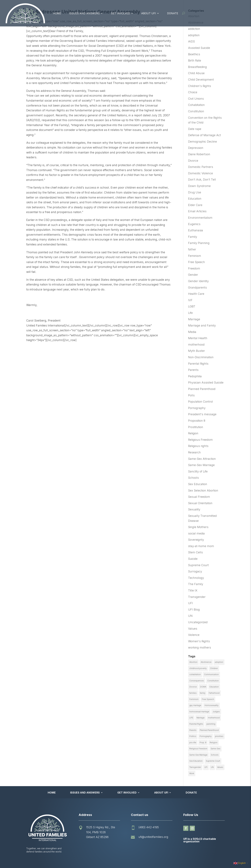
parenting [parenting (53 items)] (211, 724)
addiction (194, 29)
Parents (193, 370)
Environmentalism (200, 218)
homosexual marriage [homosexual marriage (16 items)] (199, 712)
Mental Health (198, 338)
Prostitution (196, 427)
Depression (196, 148)
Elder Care (195, 205)
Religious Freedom (200, 440)
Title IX (193, 590)
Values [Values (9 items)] (220, 767)
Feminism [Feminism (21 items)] (194, 699)
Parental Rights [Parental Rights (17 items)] (196, 724)
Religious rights (198, 446)
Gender (193, 275)
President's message (202, 414)
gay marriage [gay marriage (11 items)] (195, 705)
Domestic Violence (200, 173)
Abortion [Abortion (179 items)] (193, 662)
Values (193, 629)
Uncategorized (198, 622)
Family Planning (199, 243)
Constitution (196, 111)
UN (190, 616)
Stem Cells (195, 552)
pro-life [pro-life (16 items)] (193, 742)
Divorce (193, 161)
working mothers (200, 647)
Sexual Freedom (199, 497)
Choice (193, 92)
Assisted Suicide (199, 48)
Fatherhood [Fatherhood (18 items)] (214, 693)
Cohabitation (196, 105)
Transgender (197, 597)
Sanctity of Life (198, 471)
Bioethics (194, 54)
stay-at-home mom (201, 546)
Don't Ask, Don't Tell (202, 180)
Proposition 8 (197, 421)
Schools (193, 478)
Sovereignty (196, 540)
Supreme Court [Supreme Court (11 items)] (213, 761)
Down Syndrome (199, 186)
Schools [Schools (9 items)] (215, 755)
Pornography (197, 408)
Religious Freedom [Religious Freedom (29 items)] (198, 749)
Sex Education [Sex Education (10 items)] (196, 761)
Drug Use (195, 192)
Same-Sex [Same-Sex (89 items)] (215, 749)
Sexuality (194, 509)
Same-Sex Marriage (201, 465)
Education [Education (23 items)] (214, 687)
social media (196, 533)
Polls (191, 395)
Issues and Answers (84, 13)
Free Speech (196, 262)
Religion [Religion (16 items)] (214, 742)
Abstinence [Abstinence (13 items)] (206, 662)
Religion (193, 433)
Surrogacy (195, 571)
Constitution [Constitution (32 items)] (213, 681)
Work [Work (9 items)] (192, 773)
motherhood (196, 345)
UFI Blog (194, 610)
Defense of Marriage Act (204, 135)
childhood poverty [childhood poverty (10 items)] (198, 668)
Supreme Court (198, 565)
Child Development (201, 80)
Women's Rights (199, 641)
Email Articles (197, 211)
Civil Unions (196, 99)
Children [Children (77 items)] (214, 668)
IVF (190, 300)
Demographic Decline (202, 142)
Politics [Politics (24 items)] (193, 736)
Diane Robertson (199, 154)
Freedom (194, 268)
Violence (194, 635)
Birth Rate (195, 60)
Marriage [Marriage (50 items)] (201, 718)
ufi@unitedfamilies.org (153, 837)
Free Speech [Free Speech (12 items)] (208, 699)
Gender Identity (198, 281)
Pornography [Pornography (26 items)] (206, 736)
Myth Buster (196, 351)
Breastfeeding (197, 67)
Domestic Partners (201, 167)
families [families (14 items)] (193, 693)
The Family (196, 584)
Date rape (195, 129)
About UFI (149, 13)
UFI (190, 603)
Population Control (200, 402)
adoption (194, 35)
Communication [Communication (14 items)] (211, 674)
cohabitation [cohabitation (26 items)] (195, 674)
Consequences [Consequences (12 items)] (197, 681)
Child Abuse (196, 73)
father (192, 249)
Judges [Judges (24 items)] (216, 712)
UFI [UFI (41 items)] (206, 767)
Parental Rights (198, 364)
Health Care (196, 294)
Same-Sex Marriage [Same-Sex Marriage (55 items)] (198, 755)
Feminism (195, 256)
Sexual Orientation (200, 503)
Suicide (193, 559)
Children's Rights (200, 86)
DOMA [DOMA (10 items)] (203, 687)
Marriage (194, 319)
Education (195, 199)
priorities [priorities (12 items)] (219, 736)
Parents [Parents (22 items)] (193, 730)
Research (194, 452)
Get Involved (120, 13)
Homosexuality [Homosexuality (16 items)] (212, 705)
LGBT (192, 306)
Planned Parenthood (202, 389)
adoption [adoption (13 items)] (219, 662)
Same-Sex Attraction (202, 459)
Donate (173, 13)
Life (190, 313)
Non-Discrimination (201, 357)
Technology (196, 578)
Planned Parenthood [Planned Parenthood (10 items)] (209, 730)
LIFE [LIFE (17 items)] (191, 718)
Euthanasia (196, 230)
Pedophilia (195, 376)
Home (57, 13)
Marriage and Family (202, 325)
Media (192, 332)
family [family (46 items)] (203, 693)
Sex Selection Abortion (203, 490)
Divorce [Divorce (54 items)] (193, 687)
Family (193, 237)
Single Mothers (198, 527)
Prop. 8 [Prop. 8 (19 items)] (203, 742)
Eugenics (194, 224)
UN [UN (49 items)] (212, 767)
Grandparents (197, 287)
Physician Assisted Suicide (206, 382)
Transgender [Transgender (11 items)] (195, 767)
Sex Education (198, 484)
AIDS (191, 41)
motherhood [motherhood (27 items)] (214, 718)
